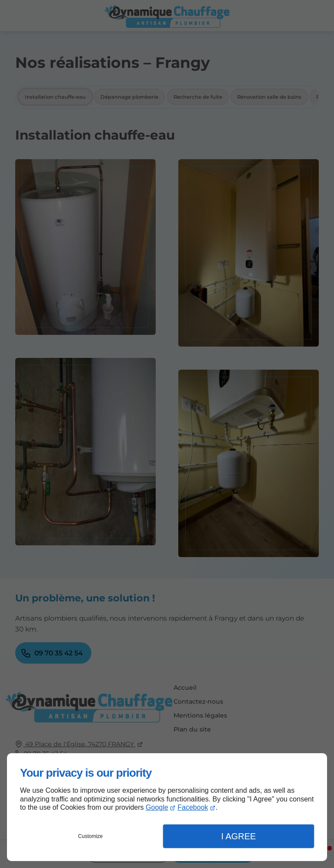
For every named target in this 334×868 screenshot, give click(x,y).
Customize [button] (91, 836)
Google (157, 807)
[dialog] (167, 807)
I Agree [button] (238, 836)
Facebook (193, 807)
